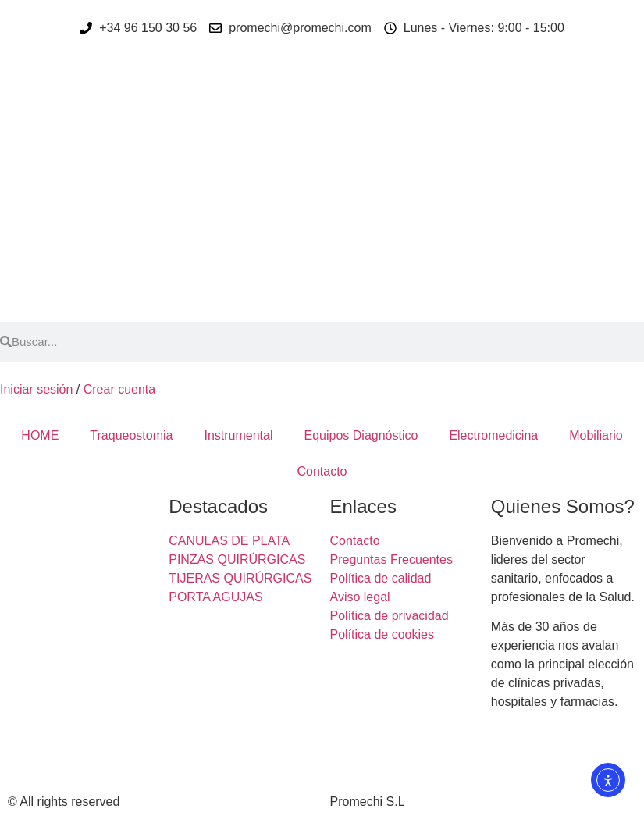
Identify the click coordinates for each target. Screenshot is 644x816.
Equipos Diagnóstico (361, 435)
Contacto (322, 471)
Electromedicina (493, 435)
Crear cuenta (120, 389)
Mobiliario (596, 435)
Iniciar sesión (36, 389)
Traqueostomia (131, 435)
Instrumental (238, 435)
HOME (40, 435)
